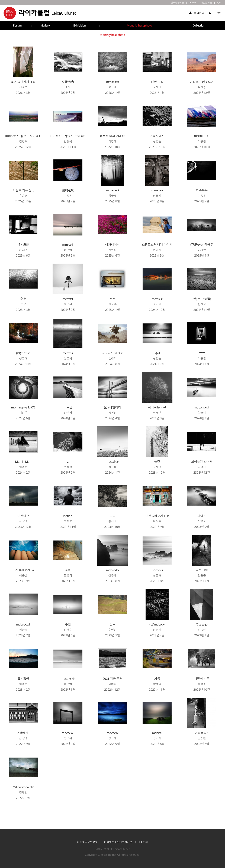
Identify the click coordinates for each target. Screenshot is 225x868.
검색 (219, 3)
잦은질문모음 (173, 3)
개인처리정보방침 (87, 842)
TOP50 (189, 3)
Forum (17, 26)
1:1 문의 (143, 842)
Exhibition (79, 26)
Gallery (45, 26)
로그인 (215, 14)
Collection (199, 26)
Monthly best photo (139, 26)
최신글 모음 (205, 3)
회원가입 (197, 14)
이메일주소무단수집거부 (118, 842)
